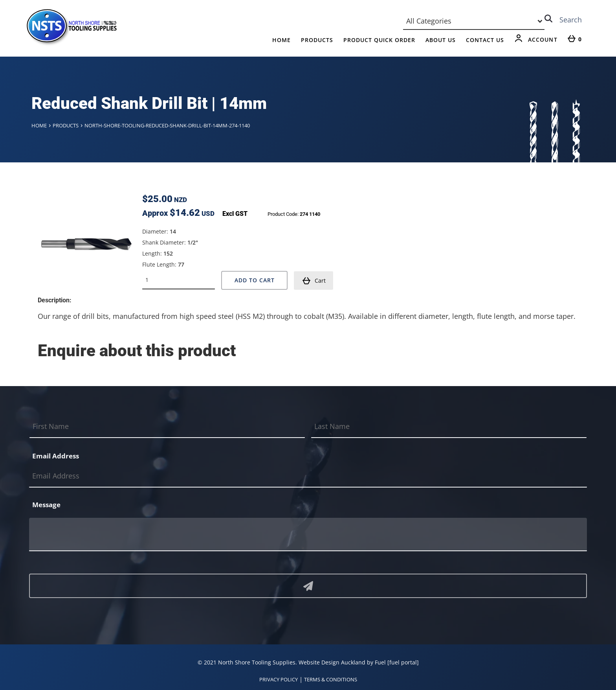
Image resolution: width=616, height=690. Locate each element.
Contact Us (485, 40)
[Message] (308, 535)
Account (543, 40)
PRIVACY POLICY (279, 679)
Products (317, 40)
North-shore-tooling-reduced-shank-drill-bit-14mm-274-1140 (167, 125)
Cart (314, 281)
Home (281, 40)
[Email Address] (308, 476)
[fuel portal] (403, 662)
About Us (441, 40)
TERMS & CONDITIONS (331, 679)
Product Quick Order (379, 40)
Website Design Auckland (332, 662)
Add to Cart (255, 280)
